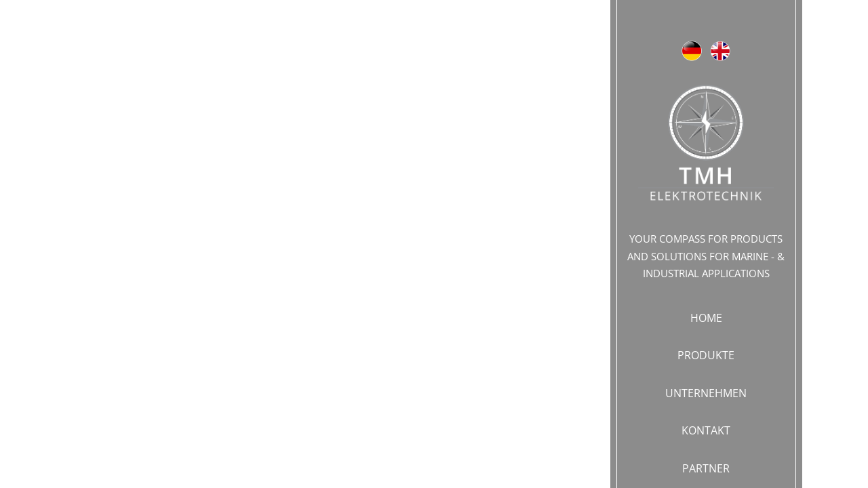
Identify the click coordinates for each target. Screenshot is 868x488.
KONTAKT (706, 430)
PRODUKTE (706, 355)
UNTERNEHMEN (706, 393)
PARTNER (706, 468)
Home (706, 318)
